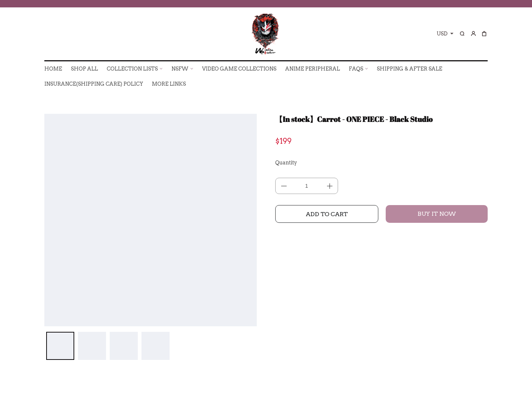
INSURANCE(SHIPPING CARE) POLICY (94, 84)
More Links (169, 84)
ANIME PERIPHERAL (313, 69)
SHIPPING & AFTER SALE (410, 69)
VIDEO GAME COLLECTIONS (239, 69)
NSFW (180, 69)
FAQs (356, 69)
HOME (53, 69)
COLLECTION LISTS (132, 69)
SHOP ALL (84, 69)
